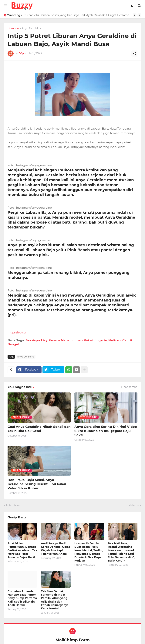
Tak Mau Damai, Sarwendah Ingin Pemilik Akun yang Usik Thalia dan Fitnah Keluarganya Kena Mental (55, 600)
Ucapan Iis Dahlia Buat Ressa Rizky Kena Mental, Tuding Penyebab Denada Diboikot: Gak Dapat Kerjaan (89, 552)
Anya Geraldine (32, 28)
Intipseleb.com (18, 332)
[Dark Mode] (132, 6)
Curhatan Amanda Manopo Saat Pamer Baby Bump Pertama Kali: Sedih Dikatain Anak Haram (22, 598)
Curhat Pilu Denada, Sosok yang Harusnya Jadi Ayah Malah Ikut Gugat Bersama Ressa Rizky (77, 15)
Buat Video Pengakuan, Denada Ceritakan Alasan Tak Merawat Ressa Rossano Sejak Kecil (22, 550)
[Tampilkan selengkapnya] (84, 370)
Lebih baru (13, 505)
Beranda (13, 28)
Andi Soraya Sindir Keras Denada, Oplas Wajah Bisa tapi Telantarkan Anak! (56, 549)
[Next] (139, 15)
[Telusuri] (140, 6)
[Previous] (135, 15)
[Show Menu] (5, 6)
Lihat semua (129, 387)
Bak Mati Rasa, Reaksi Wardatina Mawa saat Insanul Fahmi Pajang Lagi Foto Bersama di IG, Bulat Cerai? (121, 552)
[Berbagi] (134, 54)
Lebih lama (132, 505)
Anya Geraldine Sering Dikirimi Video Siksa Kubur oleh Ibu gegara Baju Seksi (106, 431)
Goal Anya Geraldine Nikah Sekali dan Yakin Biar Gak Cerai (39, 429)
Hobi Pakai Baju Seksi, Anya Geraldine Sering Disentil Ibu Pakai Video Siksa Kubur (37, 484)
